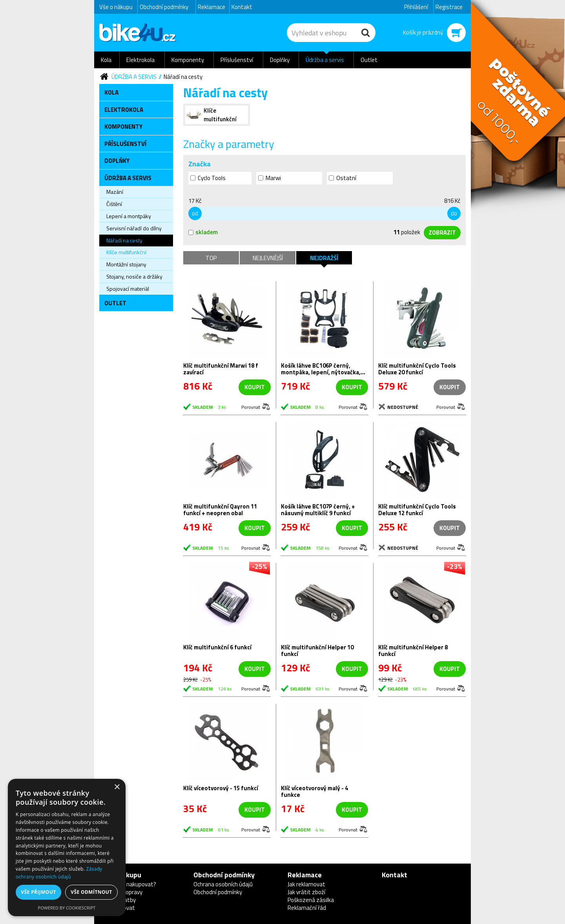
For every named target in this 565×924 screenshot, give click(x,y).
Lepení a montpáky (129, 216)
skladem (203, 232)
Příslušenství (237, 60)
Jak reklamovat (306, 884)
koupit (255, 387)
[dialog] (67, 847)
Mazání (115, 192)
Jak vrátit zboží (306, 892)
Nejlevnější (268, 258)
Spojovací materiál (128, 289)
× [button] (117, 787)
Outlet (369, 60)
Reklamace (211, 7)
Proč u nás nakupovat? (128, 884)
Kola (106, 60)
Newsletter (6, 155)
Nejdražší (324, 258)
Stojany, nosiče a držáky (134, 276)
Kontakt (242, 7)
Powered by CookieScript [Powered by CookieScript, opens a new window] (67, 908)
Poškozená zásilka (311, 900)
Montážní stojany (126, 264)
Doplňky (280, 60)
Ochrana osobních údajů (223, 884)
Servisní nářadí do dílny (134, 228)
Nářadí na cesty (183, 77)
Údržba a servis (325, 60)
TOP (211, 258)
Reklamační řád (307, 908)
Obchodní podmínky (164, 7)
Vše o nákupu (116, 7)
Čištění (114, 204)
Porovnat (251, 407)
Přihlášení (416, 7)
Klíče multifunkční (126, 252)
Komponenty (188, 60)
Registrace (449, 7)
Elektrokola (140, 60)
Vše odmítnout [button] (91, 892)
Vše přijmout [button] (38, 892)
